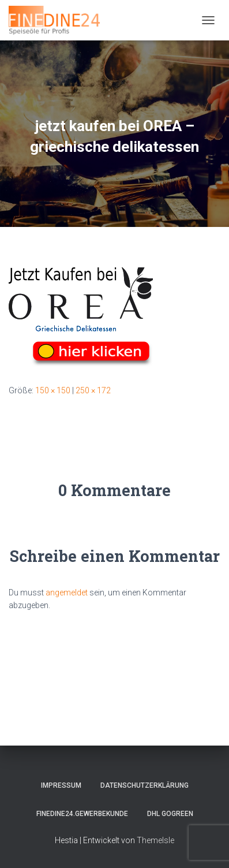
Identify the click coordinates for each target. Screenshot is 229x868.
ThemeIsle (155, 840)
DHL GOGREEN (170, 814)
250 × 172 (93, 390)
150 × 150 (53, 390)
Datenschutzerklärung (144, 785)
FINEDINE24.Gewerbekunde (82, 814)
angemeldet (67, 593)
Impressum (61, 785)
